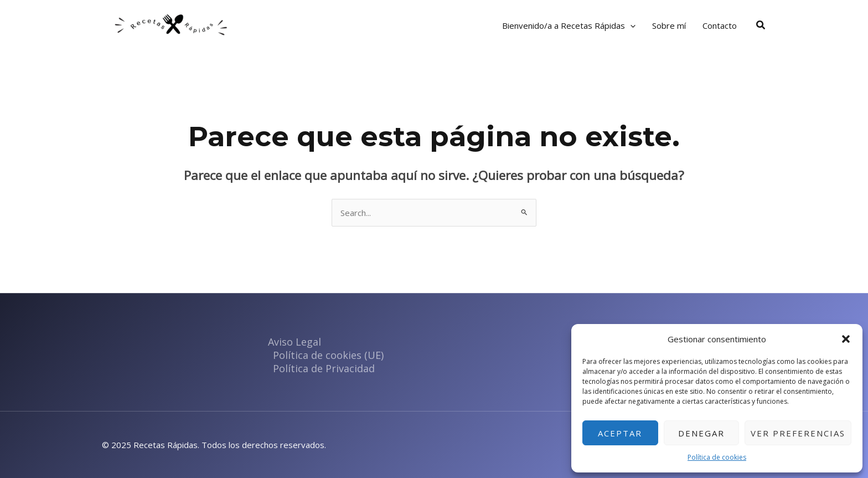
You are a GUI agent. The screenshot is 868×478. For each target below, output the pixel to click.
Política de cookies (717, 457)
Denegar (701, 433)
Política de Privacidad (324, 368)
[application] (630, 25)
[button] (846, 339)
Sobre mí (669, 25)
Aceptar (620, 433)
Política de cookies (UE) (328, 355)
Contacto (720, 25)
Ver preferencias (798, 433)
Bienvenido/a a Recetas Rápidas (569, 25)
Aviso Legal (294, 342)
